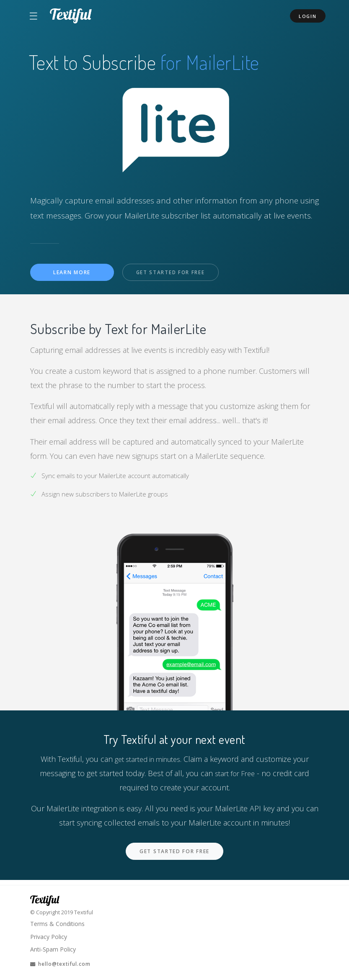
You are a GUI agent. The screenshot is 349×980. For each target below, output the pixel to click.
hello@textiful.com (63, 963)
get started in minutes (147, 759)
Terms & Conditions (59, 921)
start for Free (235, 774)
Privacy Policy (50, 934)
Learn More (72, 273)
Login (308, 16)
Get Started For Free (174, 273)
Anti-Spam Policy (54, 948)
